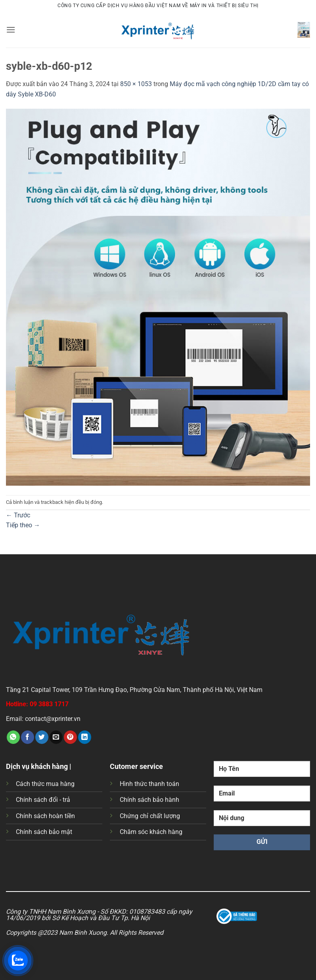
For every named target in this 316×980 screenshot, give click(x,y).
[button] (11, 30)
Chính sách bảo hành (149, 800)
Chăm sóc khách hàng (151, 832)
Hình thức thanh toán (149, 784)
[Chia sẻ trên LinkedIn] (85, 737)
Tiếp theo (23, 525)
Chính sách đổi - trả (43, 800)
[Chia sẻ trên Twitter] (42, 737)
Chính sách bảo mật (44, 832)
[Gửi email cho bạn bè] (56, 737)
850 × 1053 (136, 84)
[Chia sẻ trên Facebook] (28, 737)
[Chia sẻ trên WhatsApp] (13, 737)
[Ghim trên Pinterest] (70, 737)
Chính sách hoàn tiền (45, 816)
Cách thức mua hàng (45, 784)
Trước (18, 515)
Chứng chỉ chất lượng (150, 816)
